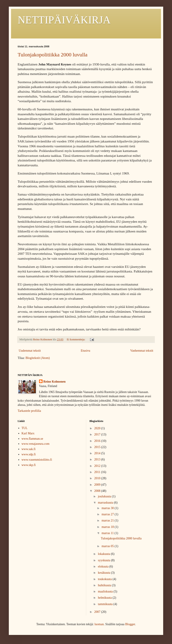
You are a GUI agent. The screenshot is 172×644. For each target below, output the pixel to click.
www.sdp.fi (29, 454)
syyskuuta (105, 560)
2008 (98, 491)
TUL (25, 428)
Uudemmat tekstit (30, 351)
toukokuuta (105, 579)
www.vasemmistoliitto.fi (37, 460)
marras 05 (108, 546)
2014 (98, 453)
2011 (98, 472)
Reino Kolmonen (55, 382)
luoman (99, 624)
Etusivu (85, 351)
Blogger (130, 624)
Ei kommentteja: (76, 339)
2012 (98, 466)
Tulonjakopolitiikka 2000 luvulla (52, 55)
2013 (98, 459)
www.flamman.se (32, 439)
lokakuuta (104, 554)
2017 (98, 434)
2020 (98, 428)
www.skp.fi (29, 465)
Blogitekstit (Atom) (38, 358)
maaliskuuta (106, 591)
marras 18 (108, 527)
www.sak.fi (29, 449)
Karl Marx (28, 433)
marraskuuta (106, 503)
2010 (98, 478)
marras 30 (108, 508)
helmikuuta (105, 598)
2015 (98, 447)
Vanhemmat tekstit (142, 351)
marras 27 (108, 514)
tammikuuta (106, 604)
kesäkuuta (104, 573)
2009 (98, 485)
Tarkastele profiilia (29, 411)
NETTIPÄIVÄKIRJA (64, 20)
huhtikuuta (105, 585)
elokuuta (104, 566)
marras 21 (108, 520)
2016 (98, 441)
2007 (98, 612)
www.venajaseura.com (36, 444)
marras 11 (108, 533)
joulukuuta (105, 496)
